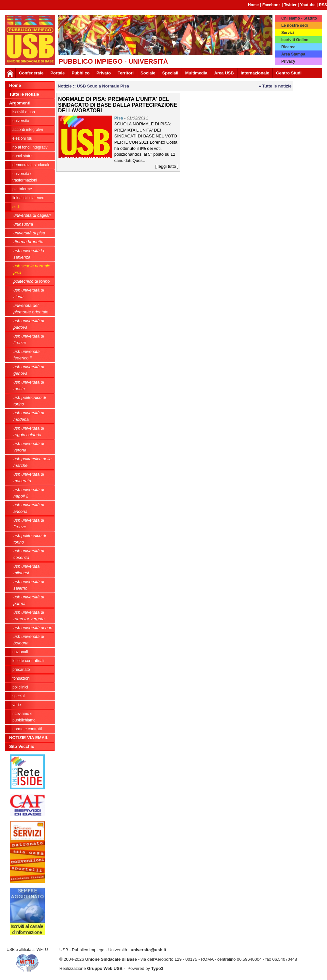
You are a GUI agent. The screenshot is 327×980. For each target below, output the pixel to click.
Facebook (271, 5)
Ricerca (288, 47)
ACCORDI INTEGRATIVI (28, 130)
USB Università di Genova (29, 370)
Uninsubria (23, 224)
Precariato (21, 670)
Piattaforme (22, 189)
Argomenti (20, 103)
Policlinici (20, 687)
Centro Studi (289, 73)
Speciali (19, 696)
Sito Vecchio (22, 746)
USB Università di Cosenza (29, 554)
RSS (323, 5)
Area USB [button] (224, 73)
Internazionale (255, 73)
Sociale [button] (148, 73)
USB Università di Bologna (29, 640)
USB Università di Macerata (29, 477)
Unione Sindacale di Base (111, 959)
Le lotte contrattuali (28, 661)
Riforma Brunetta (28, 242)
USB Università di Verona (29, 447)
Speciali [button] (170, 73)
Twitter (290, 5)
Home (253, 5)
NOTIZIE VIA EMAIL (29, 738)
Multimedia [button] (196, 73)
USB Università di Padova (29, 324)
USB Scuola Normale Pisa (32, 269)
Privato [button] (104, 73)
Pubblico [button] (81, 73)
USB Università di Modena (29, 416)
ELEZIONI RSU (22, 138)
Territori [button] (126, 73)
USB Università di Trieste (29, 385)
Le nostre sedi (294, 25)
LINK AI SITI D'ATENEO (28, 198)
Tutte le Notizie (24, 94)
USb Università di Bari (33, 628)
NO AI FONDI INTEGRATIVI (30, 147)
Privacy (288, 61)
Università (21, 121)
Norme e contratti (27, 729)
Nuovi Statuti (23, 156)
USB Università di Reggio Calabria (29, 431)
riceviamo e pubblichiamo (24, 717)
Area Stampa (293, 54)
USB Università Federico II (26, 355)
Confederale (31, 73)
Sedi (16, 207)
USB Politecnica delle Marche (33, 462)
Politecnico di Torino (32, 281)
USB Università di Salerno (29, 585)
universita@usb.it (148, 950)
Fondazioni (21, 678)
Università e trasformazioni (25, 177)
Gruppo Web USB (105, 968)
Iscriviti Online (295, 40)
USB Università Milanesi (26, 569)
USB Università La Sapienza (29, 254)
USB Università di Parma (29, 600)
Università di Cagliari (32, 215)
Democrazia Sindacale (31, 165)
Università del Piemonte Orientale (31, 309)
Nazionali (20, 652)
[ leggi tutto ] (167, 166)
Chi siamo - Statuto (299, 18)
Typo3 (157, 968)
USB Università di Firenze (29, 339)
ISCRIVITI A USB (24, 112)
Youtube (308, 5)
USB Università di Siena (29, 293)
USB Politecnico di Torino (30, 401)
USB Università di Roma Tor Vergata (29, 616)
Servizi (288, 33)
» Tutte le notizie (275, 86)
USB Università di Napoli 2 (29, 493)
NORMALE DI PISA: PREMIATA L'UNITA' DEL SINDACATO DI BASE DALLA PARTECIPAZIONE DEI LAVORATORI (118, 105)
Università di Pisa (29, 233)
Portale (57, 73)
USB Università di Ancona (29, 508)
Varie (17, 705)
